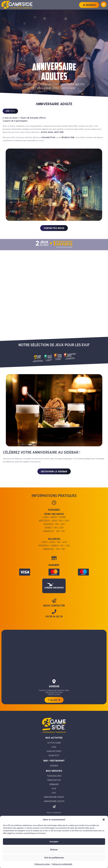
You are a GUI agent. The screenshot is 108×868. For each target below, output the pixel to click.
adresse (54, 686)
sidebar (54, 766)
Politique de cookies (42, 864)
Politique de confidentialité (62, 864)
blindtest (54, 755)
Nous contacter (54, 813)
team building (54, 776)
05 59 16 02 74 (54, 616)
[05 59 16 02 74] (54, 612)
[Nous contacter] (54, 807)
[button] (104, 820)
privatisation (54, 780)
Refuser (54, 850)
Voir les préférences (54, 858)
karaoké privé (54, 751)
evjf (54, 789)
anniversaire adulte (54, 801)
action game (54, 743)
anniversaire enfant (54, 797)
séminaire (54, 784)
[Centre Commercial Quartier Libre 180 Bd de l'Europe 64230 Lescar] (54, 652)
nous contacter (54, 606)
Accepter (54, 842)
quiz (54, 747)
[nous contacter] (54, 601)
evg (54, 793)
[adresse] (54, 682)
